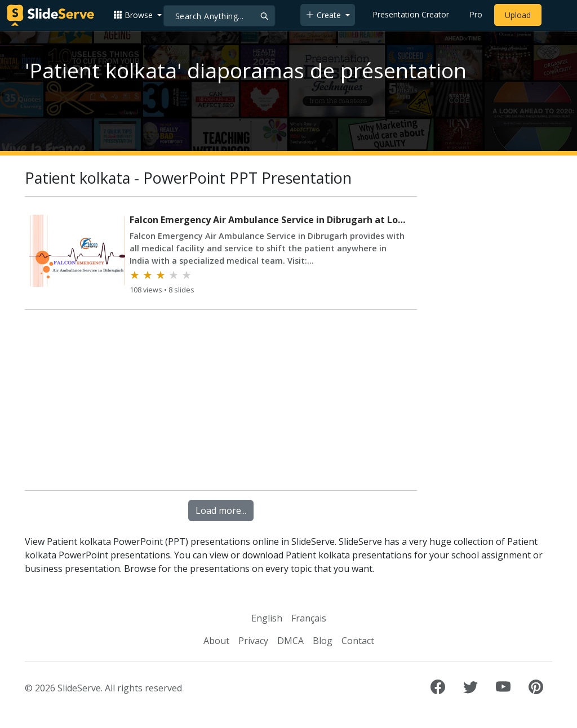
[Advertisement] (221, 402)
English (267, 618)
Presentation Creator (411, 14)
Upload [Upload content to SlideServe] (518, 15)
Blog (323, 641)
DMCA (290, 641)
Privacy (253, 641)
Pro (476, 14)
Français (309, 618)
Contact (358, 641)
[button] (137, 15)
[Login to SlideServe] (557, 15)
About (216, 641)
